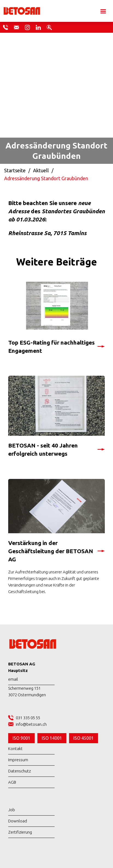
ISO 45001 (84, 738)
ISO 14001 (52, 738)
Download (18, 821)
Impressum (18, 760)
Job (12, 810)
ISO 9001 (21, 738)
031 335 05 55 (28, 718)
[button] (103, 11)
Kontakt (15, 749)
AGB (12, 782)
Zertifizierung (20, 832)
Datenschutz (20, 771)
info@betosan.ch (31, 724)
